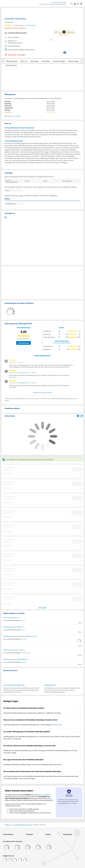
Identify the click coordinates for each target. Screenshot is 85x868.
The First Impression (10, 618)
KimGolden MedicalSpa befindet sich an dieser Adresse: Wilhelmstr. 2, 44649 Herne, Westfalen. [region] (33, 713)
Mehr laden (42, 608)
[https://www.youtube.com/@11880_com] (25, 860)
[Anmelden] (76, 4)
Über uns (24, 61)
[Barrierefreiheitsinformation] (79, 4)
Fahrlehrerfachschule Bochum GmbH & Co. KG (19, 636)
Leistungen (34, 61)
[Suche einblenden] (72, 4)
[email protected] (56, 725)
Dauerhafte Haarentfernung (14, 685)
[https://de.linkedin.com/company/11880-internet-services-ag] (20, 860)
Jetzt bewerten (24, 343)
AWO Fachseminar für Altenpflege (15, 659)
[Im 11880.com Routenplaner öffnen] (78, 416)
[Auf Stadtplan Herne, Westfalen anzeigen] (82, 416)
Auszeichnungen (59, 61)
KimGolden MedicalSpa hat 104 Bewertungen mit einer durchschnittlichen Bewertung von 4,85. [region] (33, 765)
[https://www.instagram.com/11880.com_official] (10, 860)
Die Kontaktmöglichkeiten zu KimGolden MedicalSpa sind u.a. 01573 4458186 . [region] (33, 725)
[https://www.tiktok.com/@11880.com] (15, 860)
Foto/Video (46, 61)
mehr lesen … (14, 377)
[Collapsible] (80, 708)
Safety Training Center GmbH (13, 650)
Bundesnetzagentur (45, 795)
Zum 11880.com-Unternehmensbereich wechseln (53, 4)
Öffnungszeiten (12, 61)
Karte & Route (11, 65)
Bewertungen (73, 61)
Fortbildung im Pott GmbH (12, 627)
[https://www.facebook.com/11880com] (5, 860)
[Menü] (82, 4)
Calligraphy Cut (50, 685)
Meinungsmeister (23, 373)
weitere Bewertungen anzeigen (42, 392)
